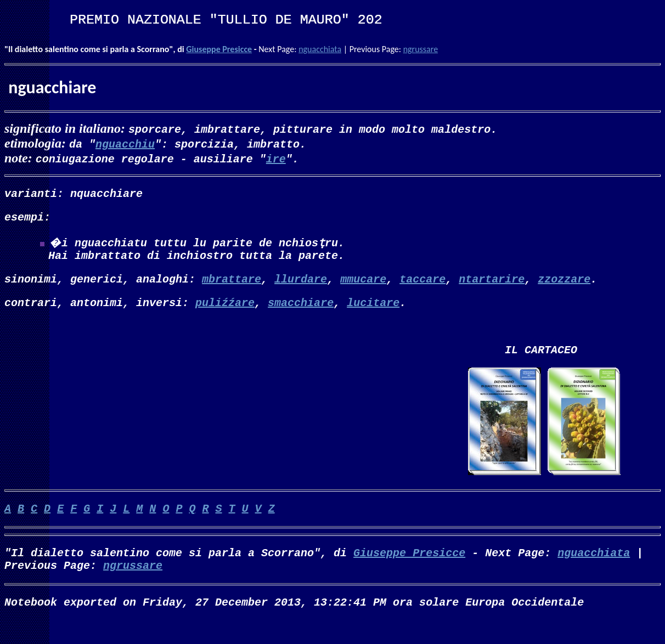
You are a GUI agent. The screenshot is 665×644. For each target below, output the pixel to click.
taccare (422, 287)
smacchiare (301, 313)
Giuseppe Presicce (219, 49)
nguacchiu (125, 143)
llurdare (301, 287)
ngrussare (421, 49)
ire (276, 158)
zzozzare (564, 287)
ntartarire (492, 287)
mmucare (363, 287)
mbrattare (232, 287)
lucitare (373, 313)
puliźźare (225, 313)
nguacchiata (320, 49)
